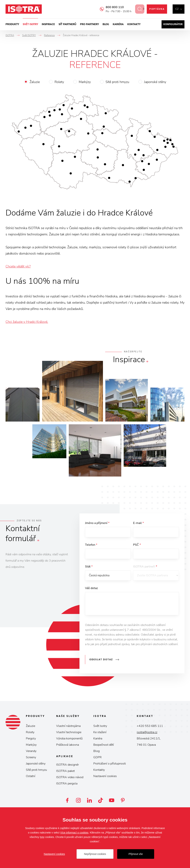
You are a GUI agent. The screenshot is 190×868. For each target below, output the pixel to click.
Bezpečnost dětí (104, 745)
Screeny (31, 757)
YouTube (112, 800)
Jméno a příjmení (97, 523)
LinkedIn (89, 800)
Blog (106, 24)
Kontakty (134, 24)
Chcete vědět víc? (18, 266)
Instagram (78, 800)
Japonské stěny (155, 82)
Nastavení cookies (105, 776)
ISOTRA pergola (67, 784)
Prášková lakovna (68, 745)
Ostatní (31, 776)
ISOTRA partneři (145, 567)
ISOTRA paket (65, 771)
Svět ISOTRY (30, 24)
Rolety (59, 82)
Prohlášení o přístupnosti (110, 764)
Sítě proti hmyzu (117, 82)
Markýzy (85, 82)
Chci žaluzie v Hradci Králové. (27, 322)
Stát (89, 567)
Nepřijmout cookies (95, 854)
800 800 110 (112, 7)
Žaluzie (35, 82)
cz (177, 9)
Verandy (31, 751)
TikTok (101, 800)
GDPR (97, 757)
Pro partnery (89, 24)
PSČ (137, 545)
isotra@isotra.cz (147, 732)
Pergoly (31, 738)
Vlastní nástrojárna (68, 726)
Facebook (67, 800)
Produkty (12, 24)
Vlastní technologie (69, 732)
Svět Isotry (100, 726)
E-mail (138, 523)
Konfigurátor (173, 24)
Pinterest (123, 800)
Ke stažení (100, 732)
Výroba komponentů (69, 738)
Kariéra (118, 24)
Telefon (91, 545)
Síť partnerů (67, 24)
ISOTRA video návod (70, 777)
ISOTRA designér (67, 765)
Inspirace (48, 24)
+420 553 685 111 (150, 726)
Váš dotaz (91, 588)
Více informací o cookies (74, 833)
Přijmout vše (136, 854)
